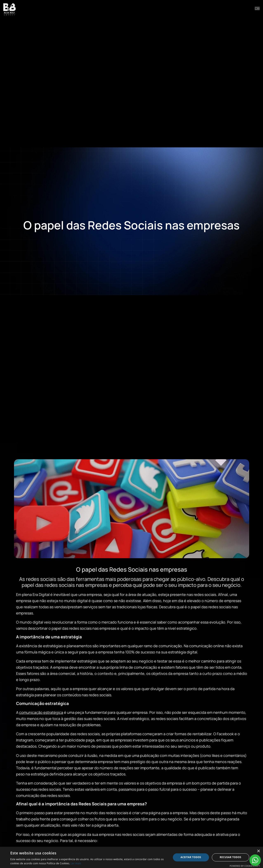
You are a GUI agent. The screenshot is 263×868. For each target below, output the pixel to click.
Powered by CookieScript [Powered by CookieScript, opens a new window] (245, 866)
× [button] (258, 851)
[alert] (131, 857)
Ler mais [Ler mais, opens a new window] (76, 863)
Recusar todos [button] (230, 857)
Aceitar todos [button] (191, 857)
